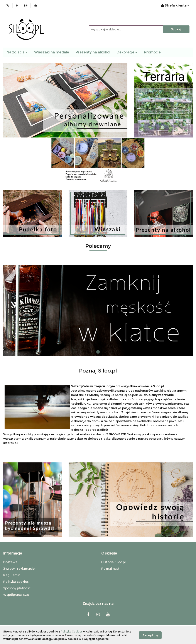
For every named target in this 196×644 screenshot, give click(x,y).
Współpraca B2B (16, 595)
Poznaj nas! (110, 569)
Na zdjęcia (17, 52)
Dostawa (10, 562)
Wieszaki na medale (52, 52)
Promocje (152, 52)
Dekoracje (127, 52)
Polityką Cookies (72, 631)
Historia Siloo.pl (113, 562)
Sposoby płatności (17, 588)
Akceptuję (150, 635)
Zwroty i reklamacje (19, 569)
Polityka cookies (16, 582)
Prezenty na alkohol (93, 52)
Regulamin (12, 575)
